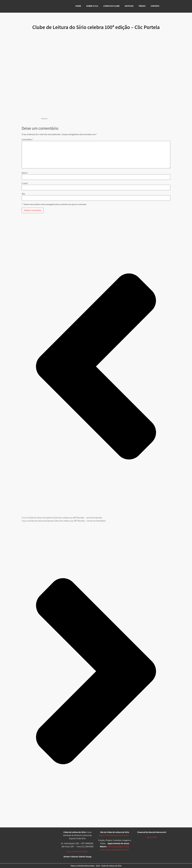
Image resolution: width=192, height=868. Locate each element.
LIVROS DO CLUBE (111, 6)
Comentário (27, 140)
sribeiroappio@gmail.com (118, 847)
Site (23, 194)
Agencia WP (152, 837)
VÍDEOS (142, 6)
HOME (78, 6)
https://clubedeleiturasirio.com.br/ (114, 835)
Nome (25, 173)
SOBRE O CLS (92, 6)
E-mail (25, 183)
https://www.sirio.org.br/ (77, 851)
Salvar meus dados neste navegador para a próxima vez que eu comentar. (55, 204)
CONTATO (155, 6)
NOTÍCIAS (129, 6)
